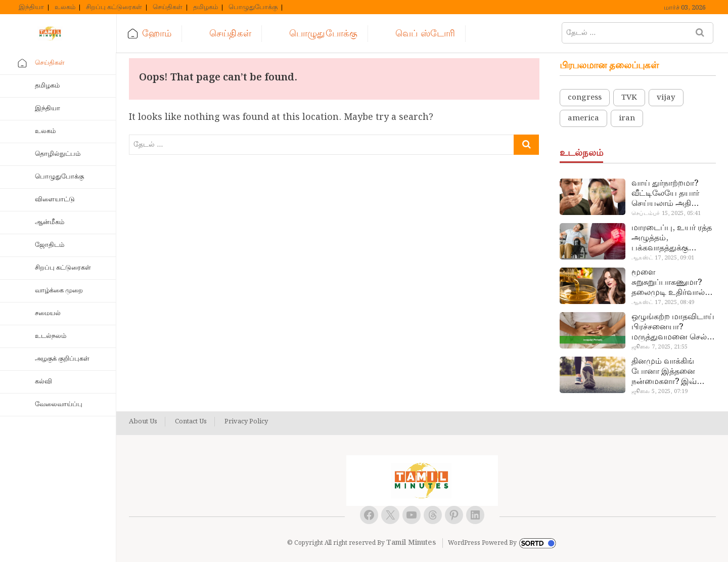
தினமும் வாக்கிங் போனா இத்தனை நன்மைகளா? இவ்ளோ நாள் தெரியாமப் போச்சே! (672, 372)
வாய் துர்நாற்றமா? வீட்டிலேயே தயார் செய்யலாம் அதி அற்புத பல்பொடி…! (668, 194)
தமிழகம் (206, 8)
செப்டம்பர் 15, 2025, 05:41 (666, 213)
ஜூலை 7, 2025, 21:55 (659, 347)
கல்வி (43, 382)
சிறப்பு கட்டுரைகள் (114, 8)
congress (585, 98)
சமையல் (48, 313)
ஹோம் (157, 34)
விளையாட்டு (55, 200)
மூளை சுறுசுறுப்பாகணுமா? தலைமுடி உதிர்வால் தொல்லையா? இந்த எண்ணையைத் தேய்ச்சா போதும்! (668, 283)
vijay (666, 98)
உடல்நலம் (51, 336)
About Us (143, 422)
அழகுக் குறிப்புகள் (62, 359)
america (583, 118)
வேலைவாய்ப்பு (59, 404)
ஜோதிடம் (50, 245)
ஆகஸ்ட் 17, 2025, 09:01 (663, 258)
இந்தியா (31, 8)
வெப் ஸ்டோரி (425, 34)
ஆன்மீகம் (50, 222)
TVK (629, 98)
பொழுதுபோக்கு (253, 8)
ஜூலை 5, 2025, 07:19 (659, 392)
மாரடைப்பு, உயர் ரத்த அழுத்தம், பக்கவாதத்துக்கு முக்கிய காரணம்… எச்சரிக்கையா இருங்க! (673, 238)
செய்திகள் (168, 8)
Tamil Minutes (411, 543)
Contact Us (191, 422)
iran (627, 118)
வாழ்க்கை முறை (59, 291)
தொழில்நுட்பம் (58, 154)
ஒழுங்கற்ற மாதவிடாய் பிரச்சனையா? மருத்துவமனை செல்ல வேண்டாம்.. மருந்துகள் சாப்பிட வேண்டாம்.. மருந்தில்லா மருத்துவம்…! (673, 327)
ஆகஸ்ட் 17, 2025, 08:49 (663, 302)
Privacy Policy (246, 422)
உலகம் (65, 8)
